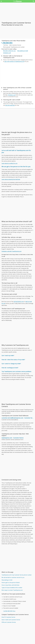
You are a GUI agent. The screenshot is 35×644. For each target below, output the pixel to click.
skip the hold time (10, 105)
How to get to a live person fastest (11, 583)
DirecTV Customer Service (8, 617)
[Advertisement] (18, 74)
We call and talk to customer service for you (13, 577)
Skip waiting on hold (23, 51)
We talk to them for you (9, 51)
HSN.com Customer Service (9, 622)
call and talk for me (19, 302)
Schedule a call (7, 53)
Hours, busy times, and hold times (10, 585)
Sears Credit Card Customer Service (11, 620)
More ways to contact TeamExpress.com (12, 590)
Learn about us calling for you (9, 163)
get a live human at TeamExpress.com (14, 61)
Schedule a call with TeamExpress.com (12, 251)
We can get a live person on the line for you (16, 167)
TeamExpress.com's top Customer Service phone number (17, 575)
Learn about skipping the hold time (11, 179)
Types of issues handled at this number (12, 588)
